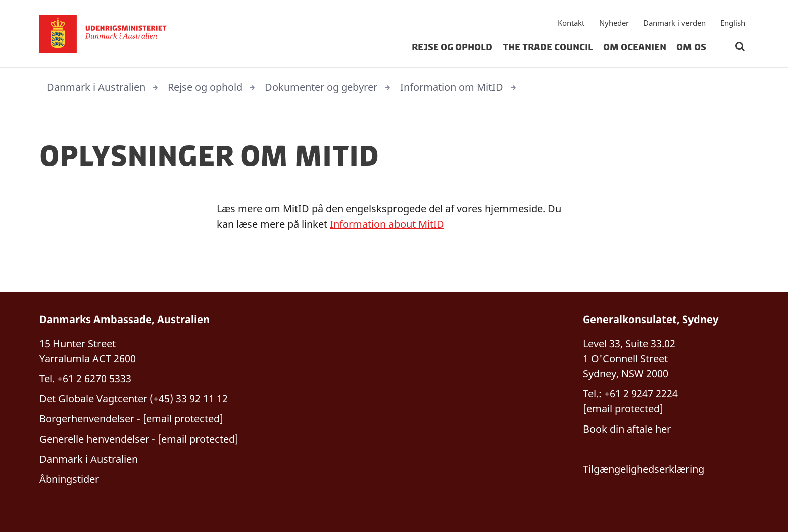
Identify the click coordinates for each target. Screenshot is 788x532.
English (733, 23)
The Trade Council (548, 47)
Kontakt (571, 23)
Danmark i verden (674, 23)
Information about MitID (387, 224)
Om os (691, 47)
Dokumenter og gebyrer (321, 87)
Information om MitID (452, 87)
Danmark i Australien (96, 87)
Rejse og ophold (452, 47)
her (662, 429)
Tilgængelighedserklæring (644, 469)
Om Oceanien (635, 47)
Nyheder (614, 23)
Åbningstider (69, 479)
